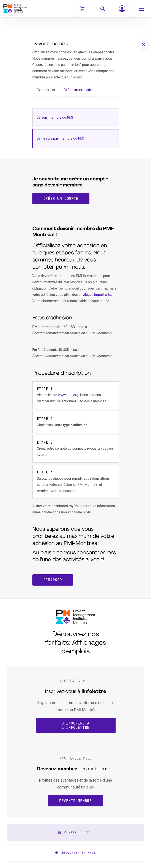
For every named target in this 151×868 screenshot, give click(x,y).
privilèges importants (95, 295)
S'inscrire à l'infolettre (76, 725)
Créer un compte (78, 90)
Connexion (46, 90)
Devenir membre (75, 801)
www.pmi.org (68, 395)
